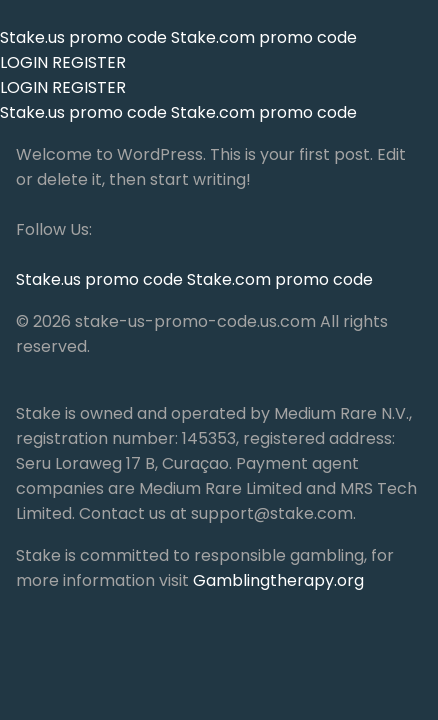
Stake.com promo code (264, 37)
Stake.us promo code (85, 37)
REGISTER (89, 62)
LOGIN (24, 62)
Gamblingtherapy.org (278, 580)
